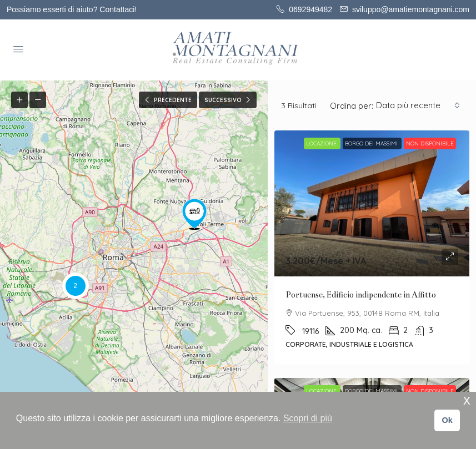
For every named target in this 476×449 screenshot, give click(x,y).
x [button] (467, 400)
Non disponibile (430, 143)
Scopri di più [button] (308, 418)
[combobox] (418, 105)
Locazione (322, 143)
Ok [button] (447, 420)
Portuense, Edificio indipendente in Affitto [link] (361, 295)
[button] (194, 214)
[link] (372, 203)
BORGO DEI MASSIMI (372, 143)
